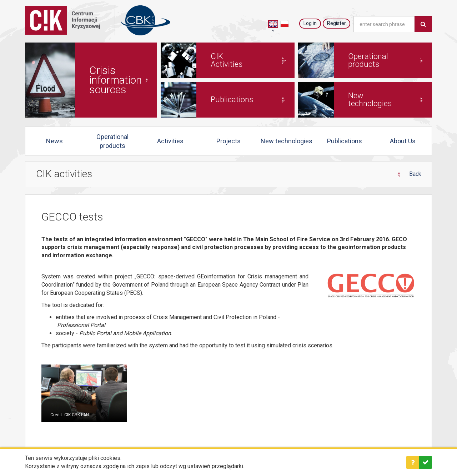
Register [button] (337, 23)
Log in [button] (310, 23)
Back (415, 173)
